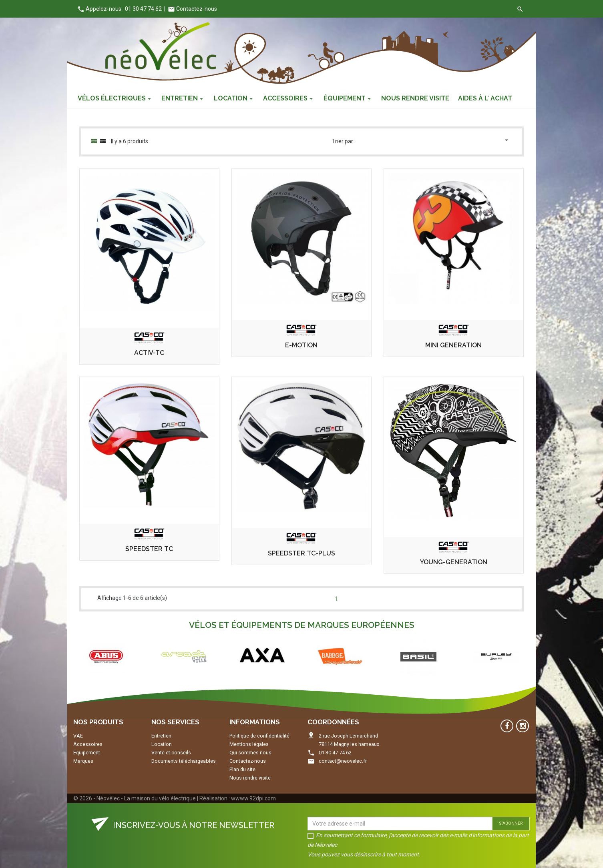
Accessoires (88, 744)
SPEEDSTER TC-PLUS (301, 553)
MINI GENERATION (453, 345)
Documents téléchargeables (184, 761)
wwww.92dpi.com (253, 798)
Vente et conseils (171, 753)
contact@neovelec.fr (343, 761)
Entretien (161, 736)
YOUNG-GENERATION (454, 562)
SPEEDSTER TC (149, 549)
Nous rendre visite (250, 778)
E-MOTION (301, 345)
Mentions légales (249, 744)
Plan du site (242, 769)
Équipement (87, 753)
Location (162, 744)
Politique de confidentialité (259, 736)
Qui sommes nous (250, 753)
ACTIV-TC (149, 353)
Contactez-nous (192, 9)
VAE (78, 736)
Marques (83, 761)
